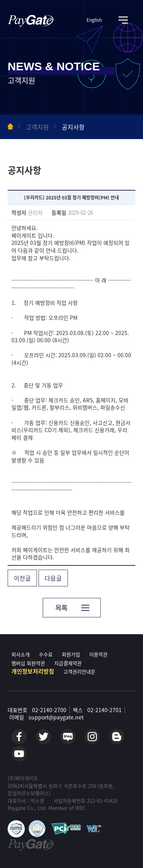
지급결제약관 (68, 663)
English (94, 20)
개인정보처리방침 (33, 671)
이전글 (22, 578)
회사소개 (21, 654)
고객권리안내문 (79, 671)
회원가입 (71, 654)
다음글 (53, 578)
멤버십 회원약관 (28, 663)
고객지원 (37, 127)
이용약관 (98, 654)
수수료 (46, 654)
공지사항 (73, 127)
